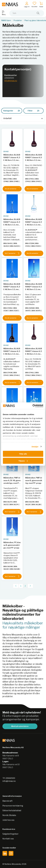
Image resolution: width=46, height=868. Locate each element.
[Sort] (23, 118)
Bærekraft (7, 801)
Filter (34, 111)
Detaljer (35, 446)
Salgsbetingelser (10, 834)
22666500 (9, 78)
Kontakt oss (8, 839)
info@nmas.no (11, 81)
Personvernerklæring (13, 806)
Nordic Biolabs (9, 815)
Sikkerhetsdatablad (12, 810)
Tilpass (23, 461)
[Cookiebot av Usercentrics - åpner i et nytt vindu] (33, 406)
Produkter (18, 20)
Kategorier (12, 111)
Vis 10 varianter (12, 189)
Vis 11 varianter (34, 318)
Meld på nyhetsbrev (20, 726)
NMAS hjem (6, 20)
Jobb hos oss (8, 820)
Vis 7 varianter (12, 253)
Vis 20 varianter (34, 253)
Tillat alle (23, 454)
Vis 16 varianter (12, 318)
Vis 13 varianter (34, 189)
